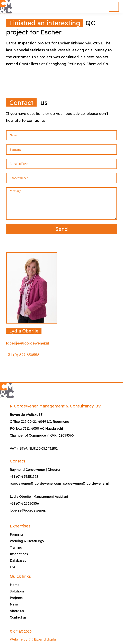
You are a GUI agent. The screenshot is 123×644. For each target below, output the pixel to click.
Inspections (19, 554)
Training (16, 547)
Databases (18, 560)
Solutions (17, 591)
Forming (16, 534)
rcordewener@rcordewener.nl (85, 483)
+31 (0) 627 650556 (23, 355)
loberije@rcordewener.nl (27, 343)
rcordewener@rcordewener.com (35, 483)
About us (17, 611)
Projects (16, 598)
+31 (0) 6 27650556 (24, 503)
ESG (13, 567)
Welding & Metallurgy (27, 541)
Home (15, 585)
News (14, 604)
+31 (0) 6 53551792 (24, 477)
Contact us (18, 617)
